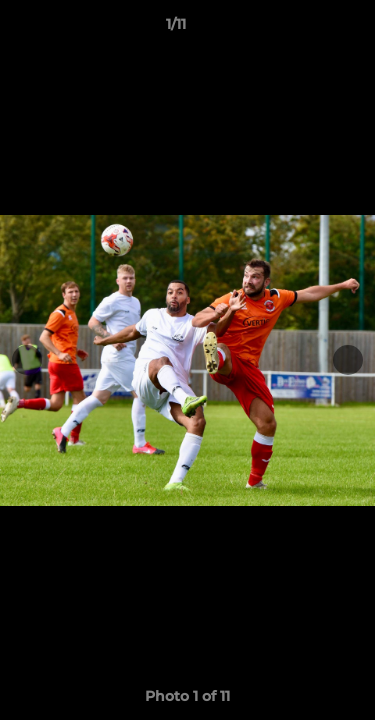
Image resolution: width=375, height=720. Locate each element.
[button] (303, 29)
